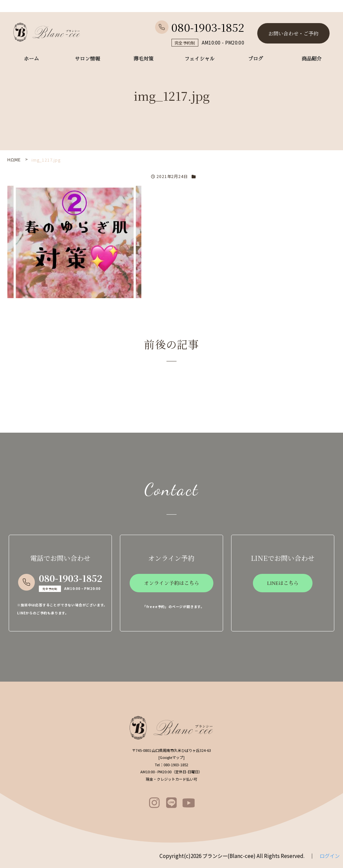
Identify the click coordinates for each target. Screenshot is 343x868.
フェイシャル (200, 59)
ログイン (330, 856)
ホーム (31, 59)
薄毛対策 (143, 59)
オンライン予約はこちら (171, 583)
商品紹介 (312, 59)
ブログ (255, 59)
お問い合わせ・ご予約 (293, 33)
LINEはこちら (283, 583)
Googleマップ (171, 757)
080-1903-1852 (200, 27)
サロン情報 (88, 59)
